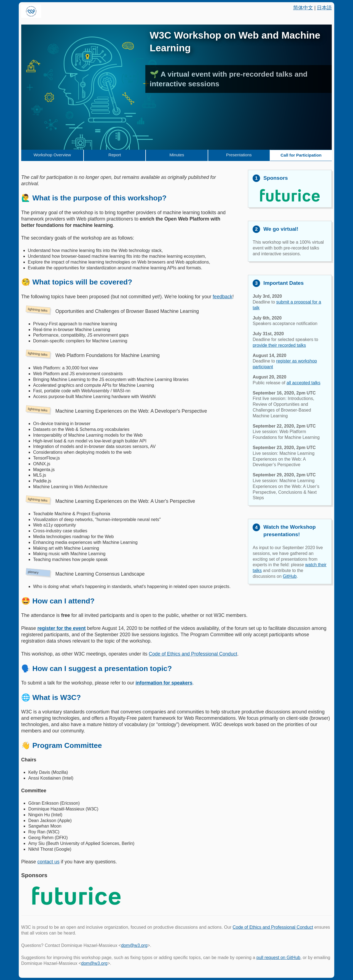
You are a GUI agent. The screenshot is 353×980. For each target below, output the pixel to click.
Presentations (239, 155)
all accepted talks (303, 383)
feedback (222, 297)
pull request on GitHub (278, 958)
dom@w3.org (134, 945)
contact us (48, 862)
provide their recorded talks (279, 345)
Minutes (177, 155)
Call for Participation (301, 155)
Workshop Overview (52, 155)
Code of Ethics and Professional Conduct (193, 654)
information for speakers (164, 683)
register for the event (61, 628)
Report (115, 155)
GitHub (290, 576)
